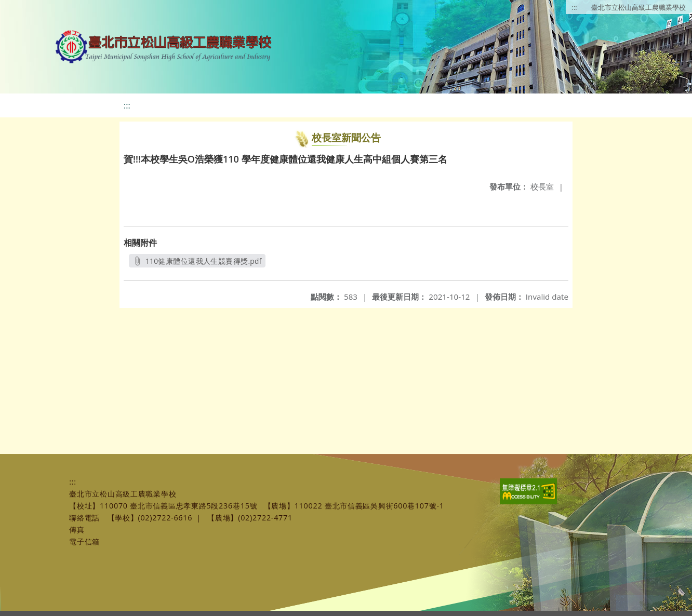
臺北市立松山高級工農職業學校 (638, 7)
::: (575, 7)
